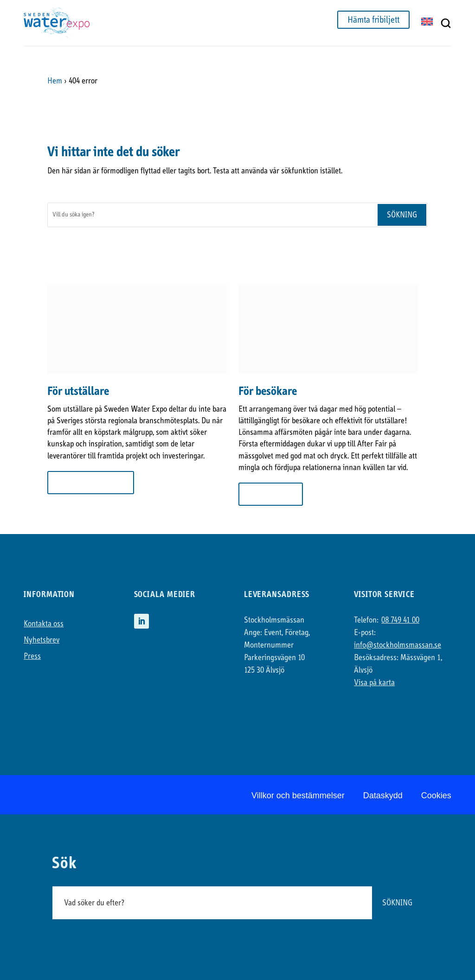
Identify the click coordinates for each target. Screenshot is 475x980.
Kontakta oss (44, 624)
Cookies (436, 795)
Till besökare (271, 494)
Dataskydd (383, 795)
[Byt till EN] (427, 22)
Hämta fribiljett (373, 20)
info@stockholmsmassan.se (398, 645)
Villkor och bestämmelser (298, 795)
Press (32, 656)
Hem (55, 81)
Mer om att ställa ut (91, 482)
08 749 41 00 (400, 620)
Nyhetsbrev (42, 640)
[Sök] (212, 215)
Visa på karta (374, 683)
